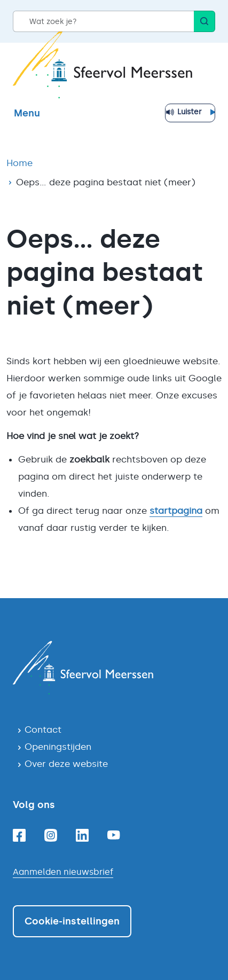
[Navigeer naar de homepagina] (114, 668)
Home (19, 163)
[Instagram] (51, 835)
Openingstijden (58, 747)
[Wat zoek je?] (103, 21)
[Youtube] (114, 835)
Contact (43, 730)
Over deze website (66, 764)
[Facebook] (19, 835)
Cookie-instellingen (72, 921)
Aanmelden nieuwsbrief (63, 872)
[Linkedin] (82, 835)
